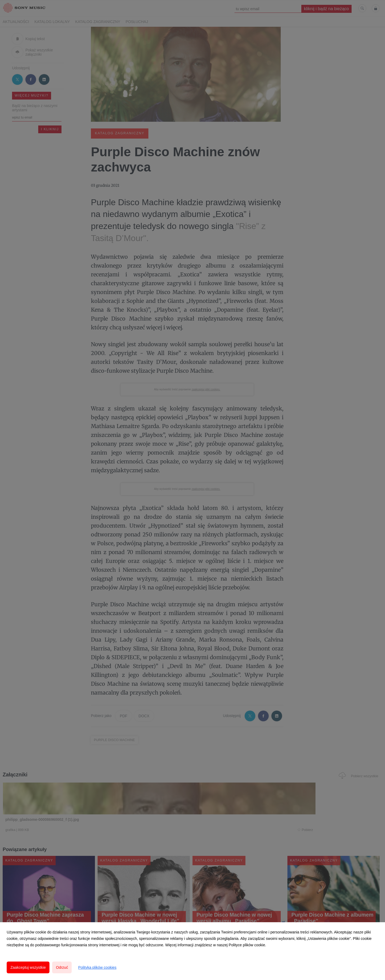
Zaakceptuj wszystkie (28, 967)
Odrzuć (62, 967)
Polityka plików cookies (97, 967)
